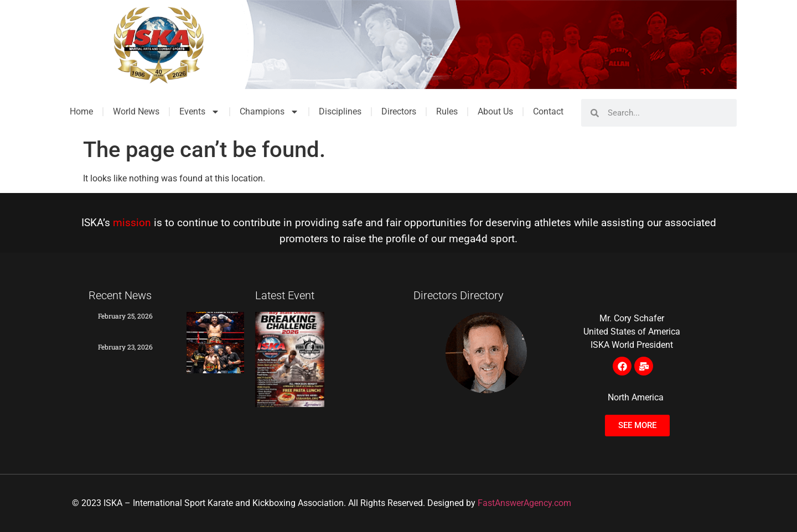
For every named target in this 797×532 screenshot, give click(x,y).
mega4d (468, 239)
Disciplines (340, 111)
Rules (447, 111)
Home (81, 111)
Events (200, 112)
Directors (399, 111)
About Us (495, 111)
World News (136, 111)
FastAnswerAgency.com (524, 503)
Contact (548, 111)
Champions (269, 112)
